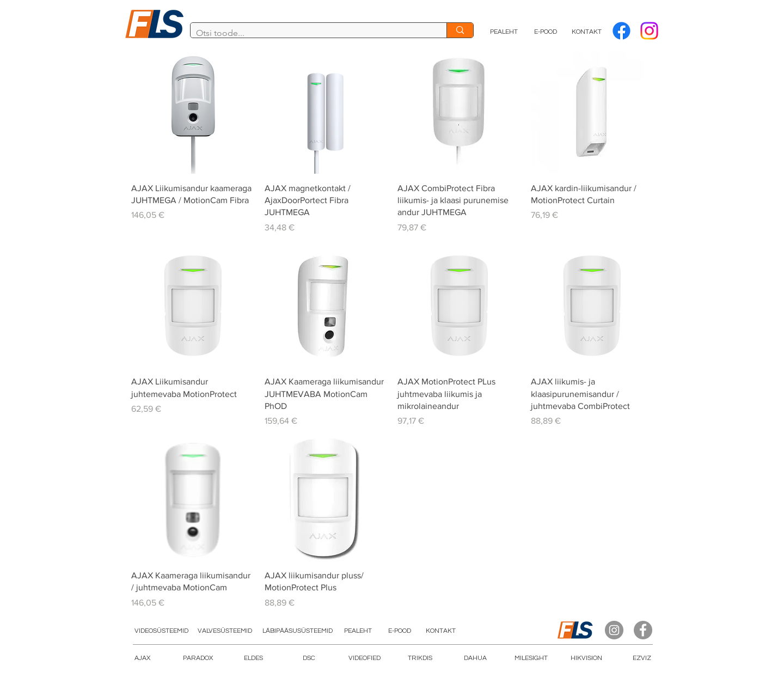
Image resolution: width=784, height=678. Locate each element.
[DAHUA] (475, 659)
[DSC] (309, 659)
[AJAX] (142, 659)
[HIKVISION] (586, 659)
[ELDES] (253, 659)
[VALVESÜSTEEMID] (225, 632)
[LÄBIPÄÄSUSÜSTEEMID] (297, 632)
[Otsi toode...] (310, 33)
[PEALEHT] (504, 32)
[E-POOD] (546, 32)
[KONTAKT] (587, 32)
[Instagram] (614, 630)
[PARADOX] (198, 659)
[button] (364, 659)
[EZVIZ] (642, 659)
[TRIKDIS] (420, 659)
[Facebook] (621, 31)
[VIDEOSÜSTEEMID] (161, 632)
